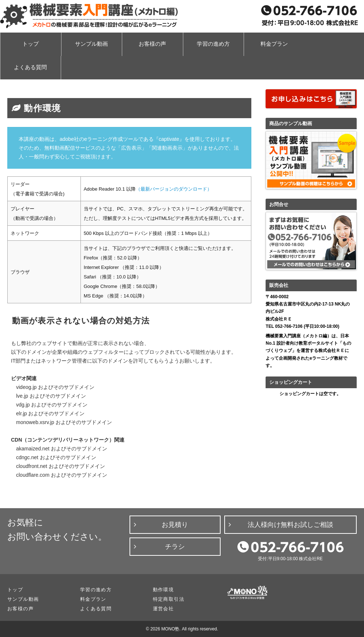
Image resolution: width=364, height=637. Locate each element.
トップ (31, 44)
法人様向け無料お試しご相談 (290, 525)
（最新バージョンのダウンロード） (174, 189)
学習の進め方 (213, 44)
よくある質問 (30, 67)
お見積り (175, 525)
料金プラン (274, 44)
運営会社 (164, 609)
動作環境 (164, 590)
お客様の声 (152, 44)
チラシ (175, 547)
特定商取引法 (169, 599)
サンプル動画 (91, 44)
